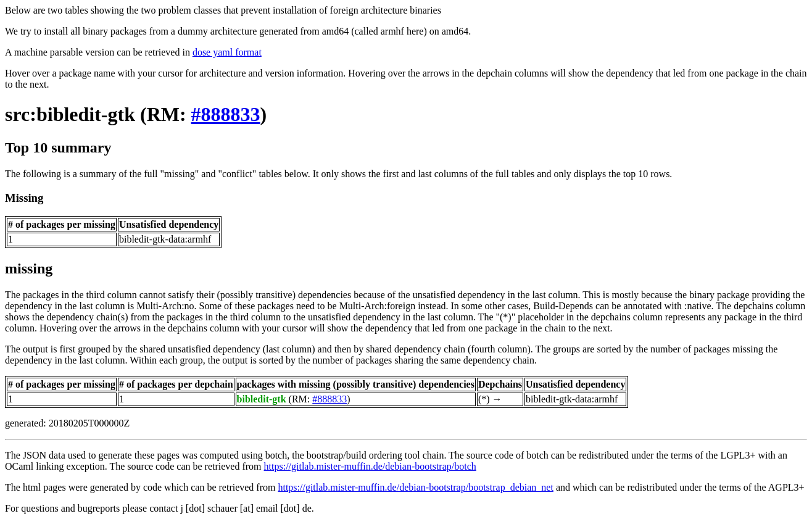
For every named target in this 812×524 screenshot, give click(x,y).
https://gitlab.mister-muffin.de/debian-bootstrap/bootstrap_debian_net (415, 487)
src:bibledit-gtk (70, 114)
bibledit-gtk (262, 399)
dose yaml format (227, 52)
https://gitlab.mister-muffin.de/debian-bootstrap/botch (370, 466)
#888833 (226, 114)
